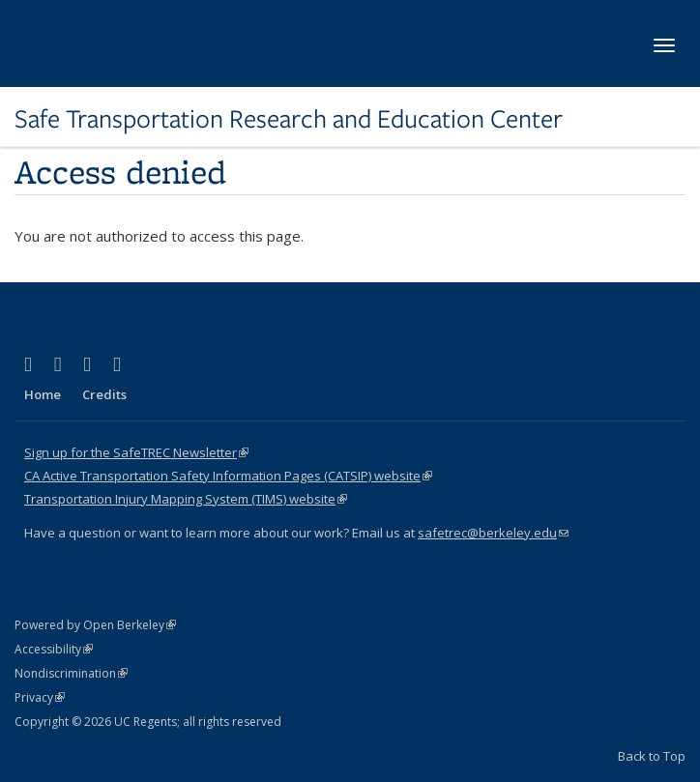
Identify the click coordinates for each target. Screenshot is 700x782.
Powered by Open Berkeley (95, 625)
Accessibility (54, 649)
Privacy (40, 697)
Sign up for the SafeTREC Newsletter (136, 452)
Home (43, 394)
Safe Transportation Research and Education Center (289, 119)
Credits (104, 394)
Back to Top (652, 756)
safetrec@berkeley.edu (493, 533)
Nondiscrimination (71, 673)
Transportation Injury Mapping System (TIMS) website (186, 499)
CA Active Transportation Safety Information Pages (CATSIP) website (228, 476)
